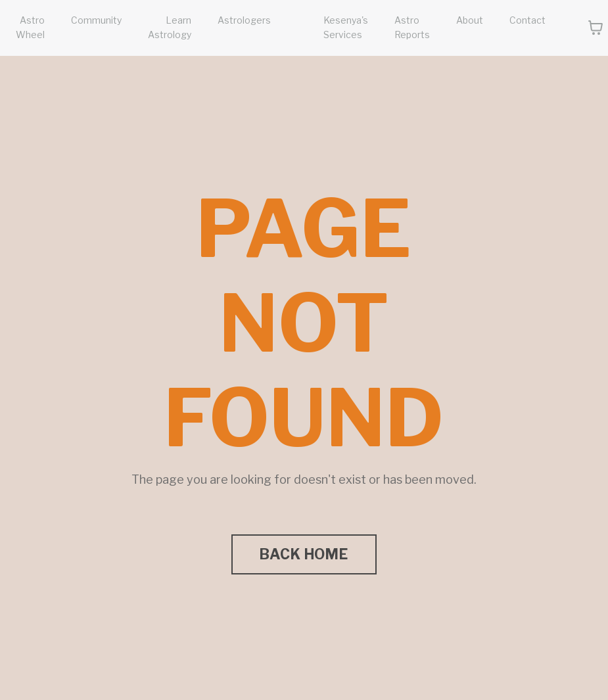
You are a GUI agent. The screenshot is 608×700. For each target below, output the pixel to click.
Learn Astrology (170, 27)
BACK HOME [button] (304, 554)
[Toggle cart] (596, 28)
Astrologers (244, 20)
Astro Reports (412, 27)
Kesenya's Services (346, 27)
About (470, 20)
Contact (527, 20)
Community (96, 20)
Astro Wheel (30, 27)
